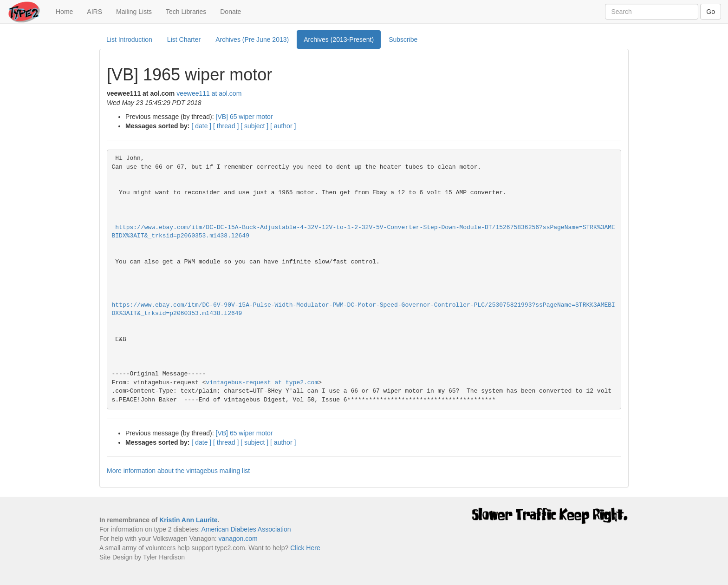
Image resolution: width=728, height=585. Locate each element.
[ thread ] (226, 126)
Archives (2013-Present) (339, 39)
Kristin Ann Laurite (188, 520)
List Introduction (129, 39)
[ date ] (201, 126)
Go (711, 12)
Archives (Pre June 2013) (252, 39)
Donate (231, 12)
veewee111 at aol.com (209, 93)
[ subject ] (254, 126)
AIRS (94, 12)
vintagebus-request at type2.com (262, 383)
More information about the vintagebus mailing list (178, 471)
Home (68, 11)
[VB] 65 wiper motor (244, 117)
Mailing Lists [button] (134, 12)
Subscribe (403, 39)
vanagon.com (238, 539)
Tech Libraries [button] (186, 12)
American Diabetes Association (246, 529)
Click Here (305, 548)
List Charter (184, 39)
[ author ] (283, 126)
